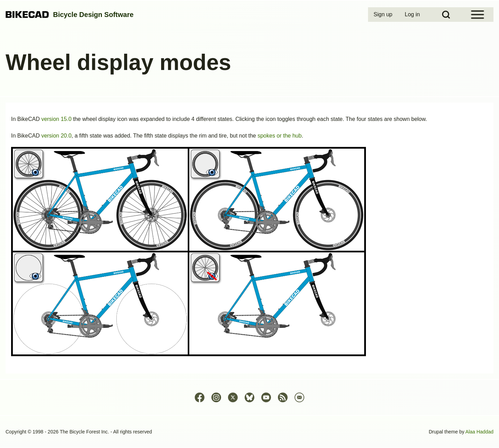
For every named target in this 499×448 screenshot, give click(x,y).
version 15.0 (56, 119)
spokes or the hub (279, 136)
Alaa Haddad (479, 432)
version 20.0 (56, 136)
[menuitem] (384, 15)
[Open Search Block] (446, 15)
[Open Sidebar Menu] (478, 15)
